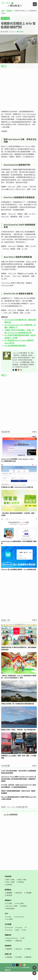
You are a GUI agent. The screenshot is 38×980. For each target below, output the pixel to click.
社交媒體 (8, 930)
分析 (24, 936)
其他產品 (9, 901)
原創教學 (8, 952)
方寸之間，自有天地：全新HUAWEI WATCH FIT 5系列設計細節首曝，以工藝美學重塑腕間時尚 (19, 792)
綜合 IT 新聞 (10, 888)
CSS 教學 (9, 909)
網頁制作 (8, 906)
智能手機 (19, 899)
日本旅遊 (19, 963)
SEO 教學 (9, 925)
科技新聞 (9, 11)
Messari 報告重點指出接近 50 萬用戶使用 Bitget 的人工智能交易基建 (19, 804)
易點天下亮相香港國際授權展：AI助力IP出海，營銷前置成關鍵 (18, 798)
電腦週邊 (9, 899)
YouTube (9, 936)
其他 (18, 936)
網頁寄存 (24, 912)
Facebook (10, 933)
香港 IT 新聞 (5, 18)
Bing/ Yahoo (20, 922)
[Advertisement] (19, 95)
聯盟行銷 (19, 946)
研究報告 (21, 888)
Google (9, 922)
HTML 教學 (20, 909)
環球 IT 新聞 (10, 885)
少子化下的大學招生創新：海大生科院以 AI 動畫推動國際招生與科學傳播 (19, 778)
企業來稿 (9, 890)
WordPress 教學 (12, 912)
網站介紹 (8, 976)
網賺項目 (8, 941)
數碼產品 (8, 895)
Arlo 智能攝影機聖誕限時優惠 (15, 351)
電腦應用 (9, 955)
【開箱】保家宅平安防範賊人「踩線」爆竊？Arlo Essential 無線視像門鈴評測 (19, 337)
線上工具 (19, 955)
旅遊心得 (8, 960)
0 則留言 (21, 37)
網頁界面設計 (11, 914)
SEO (6, 919)
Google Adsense (12, 944)
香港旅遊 (9, 963)
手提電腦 (29, 899)
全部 (34, 438)
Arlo (5, 71)
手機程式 (29, 955)
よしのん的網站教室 (11, 820)
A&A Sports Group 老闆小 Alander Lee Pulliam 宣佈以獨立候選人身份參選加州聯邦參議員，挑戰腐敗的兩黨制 (19, 785)
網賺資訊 (9, 946)
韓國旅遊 (29, 963)
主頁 (3, 11)
